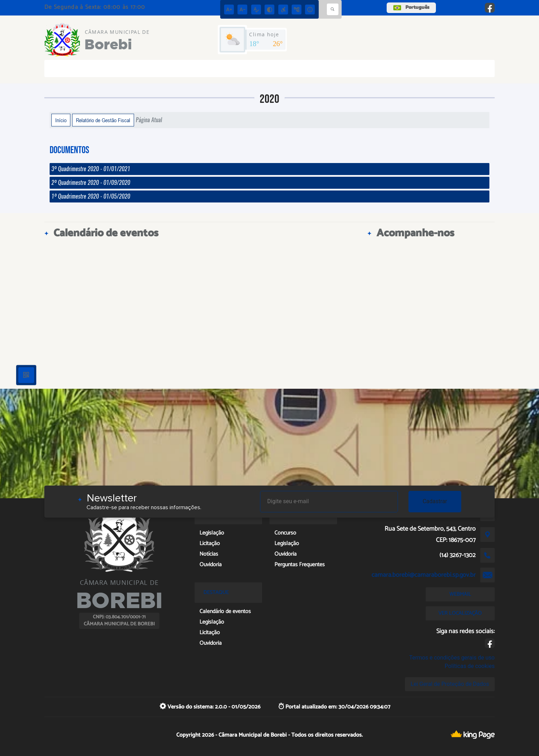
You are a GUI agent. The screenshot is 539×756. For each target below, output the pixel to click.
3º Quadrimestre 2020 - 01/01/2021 (91, 169)
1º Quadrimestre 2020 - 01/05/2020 (91, 196)
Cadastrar (435, 501)
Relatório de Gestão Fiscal (103, 120)
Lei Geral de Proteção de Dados (450, 684)
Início (61, 120)
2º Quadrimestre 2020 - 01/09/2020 (91, 183)
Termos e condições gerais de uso (452, 658)
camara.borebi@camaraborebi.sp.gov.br (424, 575)
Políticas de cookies (470, 666)
